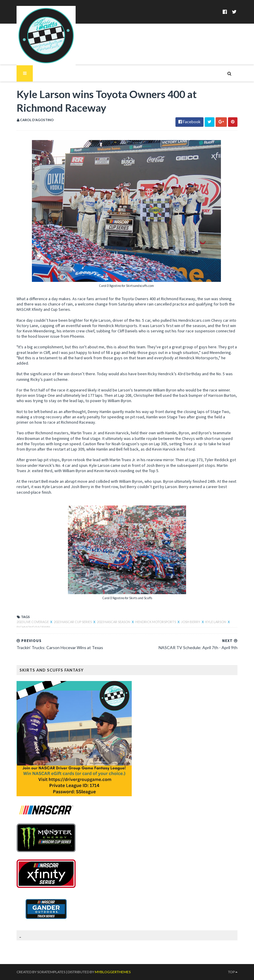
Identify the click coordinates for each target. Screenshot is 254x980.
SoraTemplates (51, 972)
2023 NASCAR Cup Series (73, 622)
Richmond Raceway (33, 627)
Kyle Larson (216, 622)
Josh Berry (191, 622)
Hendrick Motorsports (156, 622)
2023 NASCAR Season (114, 622)
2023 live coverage (33, 622)
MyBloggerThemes (113, 972)
